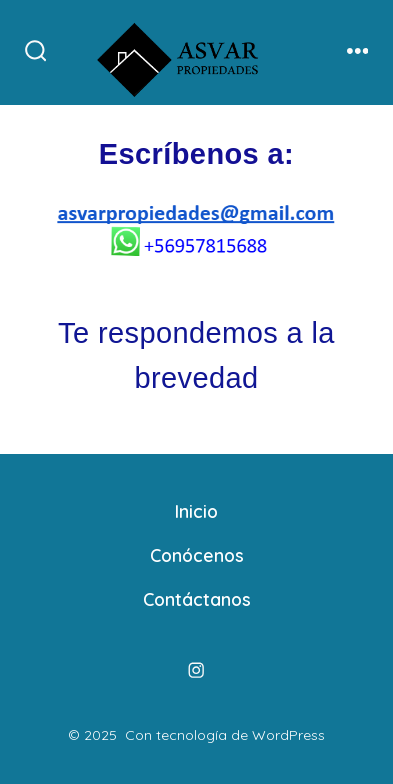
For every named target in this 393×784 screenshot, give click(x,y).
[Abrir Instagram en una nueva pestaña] (197, 671)
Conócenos (197, 555)
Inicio (196, 511)
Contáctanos (197, 599)
